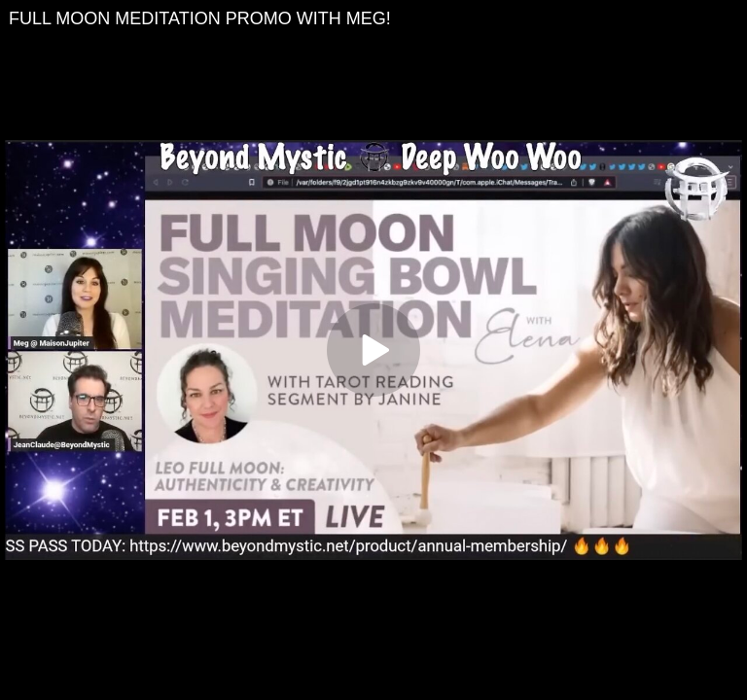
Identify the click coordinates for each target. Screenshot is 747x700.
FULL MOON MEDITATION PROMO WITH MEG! (200, 18)
